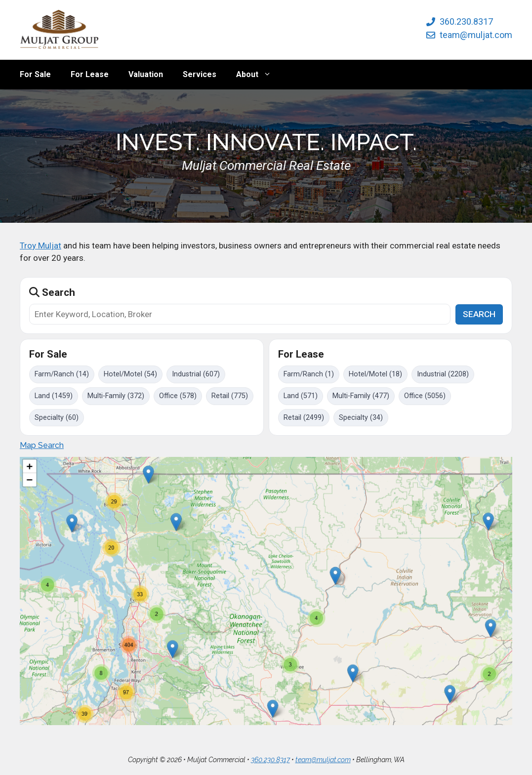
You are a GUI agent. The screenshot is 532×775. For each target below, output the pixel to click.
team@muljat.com (476, 35)
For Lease (90, 74)
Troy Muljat (41, 245)
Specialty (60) (57, 418)
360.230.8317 (466, 21)
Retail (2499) (304, 418)
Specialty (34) (361, 418)
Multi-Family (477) (361, 396)
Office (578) (178, 396)
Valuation (146, 74)
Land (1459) (54, 396)
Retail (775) (230, 396)
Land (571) (301, 396)
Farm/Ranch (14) (62, 374)
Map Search (42, 445)
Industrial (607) (196, 374)
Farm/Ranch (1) (309, 374)
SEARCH (479, 314)
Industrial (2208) (443, 374)
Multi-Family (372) (116, 396)
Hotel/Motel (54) (130, 374)
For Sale (35, 74)
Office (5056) (425, 396)
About (259, 75)
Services (200, 74)
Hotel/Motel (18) (375, 374)
